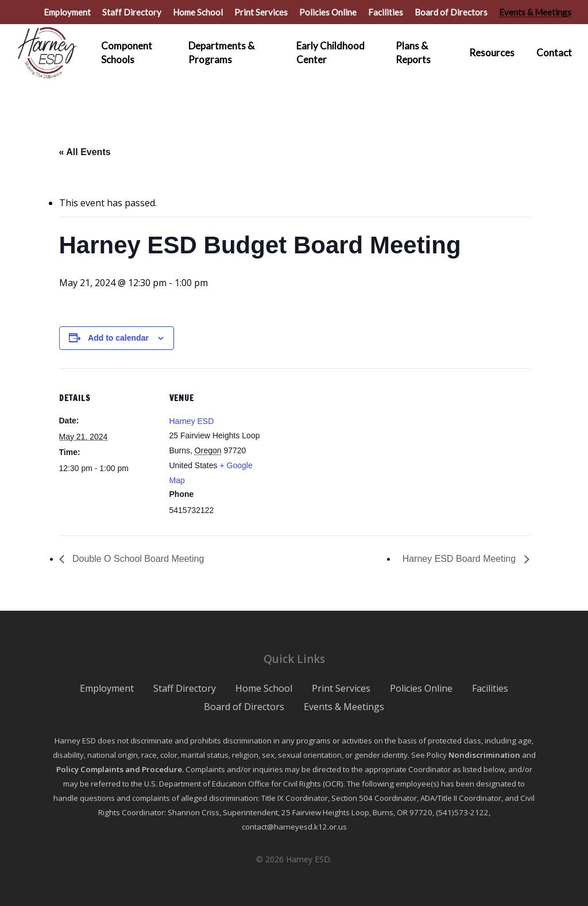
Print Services (341, 688)
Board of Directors (244, 707)
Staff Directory (185, 688)
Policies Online (421, 688)
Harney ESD (192, 421)
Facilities (490, 688)
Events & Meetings (344, 707)
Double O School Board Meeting (137, 559)
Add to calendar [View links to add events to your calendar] (118, 338)
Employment (107, 688)
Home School (264, 688)
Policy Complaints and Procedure (119, 769)
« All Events (85, 152)
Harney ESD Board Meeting (461, 559)
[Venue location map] (340, 448)
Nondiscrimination (484, 755)
